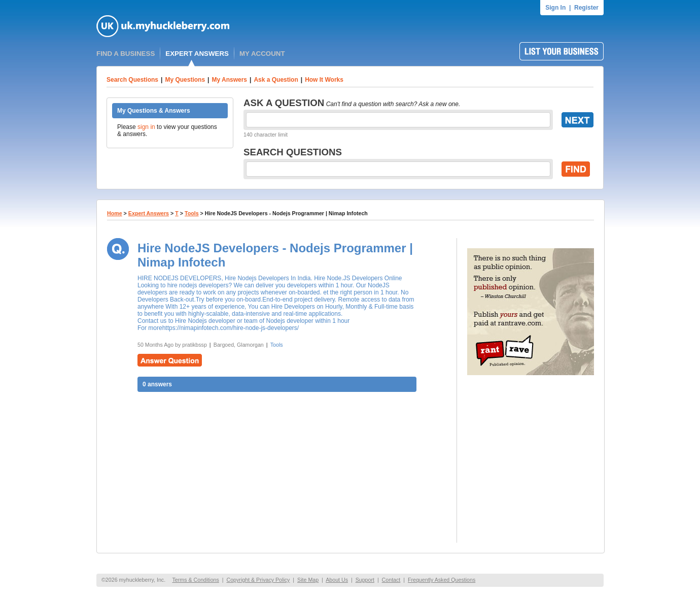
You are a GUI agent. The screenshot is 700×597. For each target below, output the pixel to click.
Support (365, 580)
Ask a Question (276, 80)
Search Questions (132, 80)
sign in (146, 127)
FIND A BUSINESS (126, 54)
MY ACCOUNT (262, 54)
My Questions (185, 80)
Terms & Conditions (195, 580)
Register (586, 8)
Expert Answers (149, 213)
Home (115, 213)
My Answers (229, 80)
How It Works (324, 80)
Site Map (308, 580)
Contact (391, 580)
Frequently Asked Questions (442, 580)
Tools (192, 213)
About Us (337, 580)
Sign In (555, 8)
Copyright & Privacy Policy (258, 580)
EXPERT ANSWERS (197, 54)
